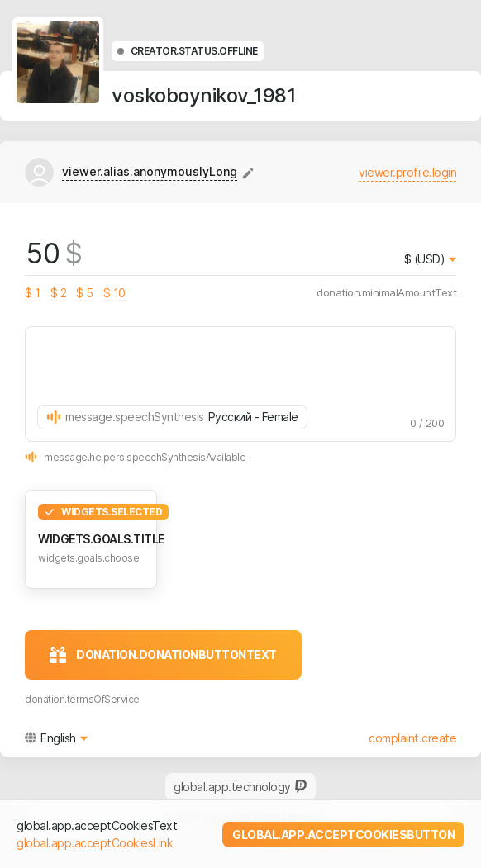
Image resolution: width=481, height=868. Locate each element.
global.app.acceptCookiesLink (94, 843)
